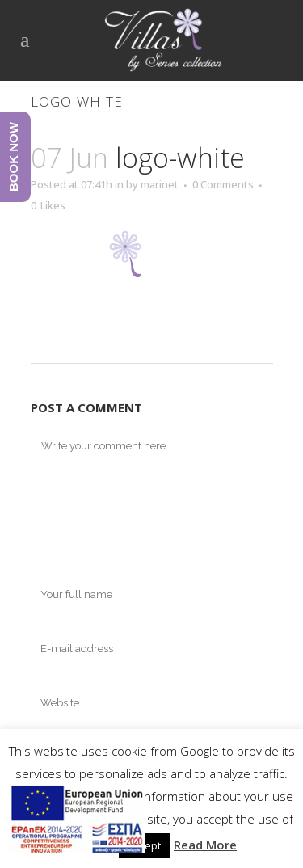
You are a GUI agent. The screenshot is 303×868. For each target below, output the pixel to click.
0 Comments (223, 184)
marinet (160, 184)
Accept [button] (145, 845)
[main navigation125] (76, 822)
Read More (205, 845)
